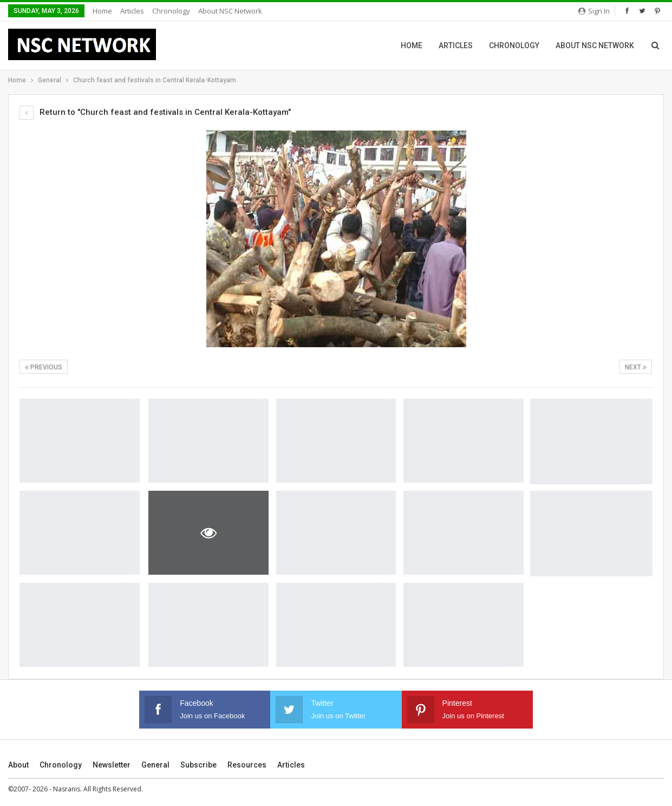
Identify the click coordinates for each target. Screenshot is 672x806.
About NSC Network (230, 11)
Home (102, 11)
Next (636, 367)
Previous (44, 367)
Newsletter (112, 765)
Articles (132, 11)
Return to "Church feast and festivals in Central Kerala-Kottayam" (155, 112)
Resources (247, 765)
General (155, 765)
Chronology (171, 11)
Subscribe (198, 765)
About (18, 765)
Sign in (594, 11)
